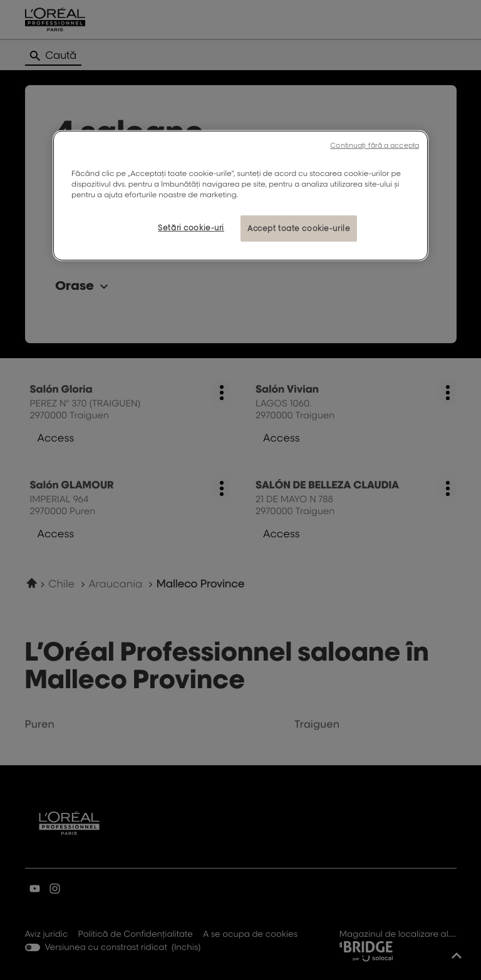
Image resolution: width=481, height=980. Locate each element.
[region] (240, 196)
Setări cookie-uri (191, 228)
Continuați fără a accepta (375, 145)
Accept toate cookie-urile (299, 228)
